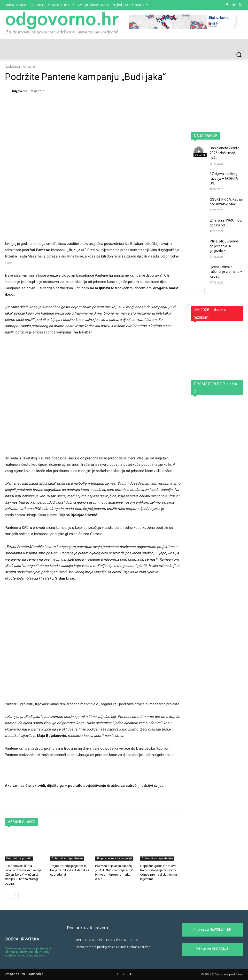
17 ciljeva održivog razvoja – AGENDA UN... (224, 179)
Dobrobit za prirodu (19, 858)
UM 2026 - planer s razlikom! (210, 314)
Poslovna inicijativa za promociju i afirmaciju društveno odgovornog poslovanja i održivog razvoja (28, 952)
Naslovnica (12, 67)
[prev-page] (8, 895)
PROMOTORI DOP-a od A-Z (216, 388)
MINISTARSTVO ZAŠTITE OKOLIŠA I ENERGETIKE (107, 940)
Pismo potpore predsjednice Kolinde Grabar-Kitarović (113, 947)
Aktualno (29, 67)
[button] (239, 55)
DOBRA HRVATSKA (22, 939)
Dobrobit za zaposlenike (67, 858)
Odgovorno (20, 91)
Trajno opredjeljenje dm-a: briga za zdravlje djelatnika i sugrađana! (70, 870)
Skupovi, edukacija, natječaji (114, 858)
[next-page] (16, 895)
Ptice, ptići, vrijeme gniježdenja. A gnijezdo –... (224, 246)
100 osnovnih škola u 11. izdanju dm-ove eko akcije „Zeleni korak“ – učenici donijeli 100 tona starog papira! (23, 875)
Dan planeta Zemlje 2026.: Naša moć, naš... (225, 153)
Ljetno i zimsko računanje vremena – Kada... (226, 272)
